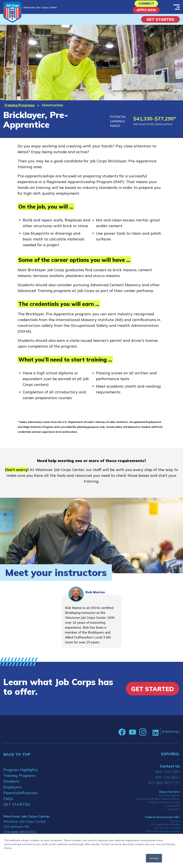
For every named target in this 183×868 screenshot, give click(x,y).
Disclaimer (174, 813)
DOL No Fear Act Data (167, 832)
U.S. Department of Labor (165, 828)
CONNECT (146, 5)
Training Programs (19, 109)
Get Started (160, 23)
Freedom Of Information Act (164, 806)
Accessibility (172, 810)
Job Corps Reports (169, 799)
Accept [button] (154, 858)
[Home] (12, 12)
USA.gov (175, 825)
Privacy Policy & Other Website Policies (158, 803)
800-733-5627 (168, 781)
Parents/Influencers (20, 797)
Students (11, 785)
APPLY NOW (146, 13)
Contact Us (170, 770)
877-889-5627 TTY (164, 787)
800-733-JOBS (168, 775)
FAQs (8, 802)
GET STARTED (17, 808)
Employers (12, 791)
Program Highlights (21, 774)
